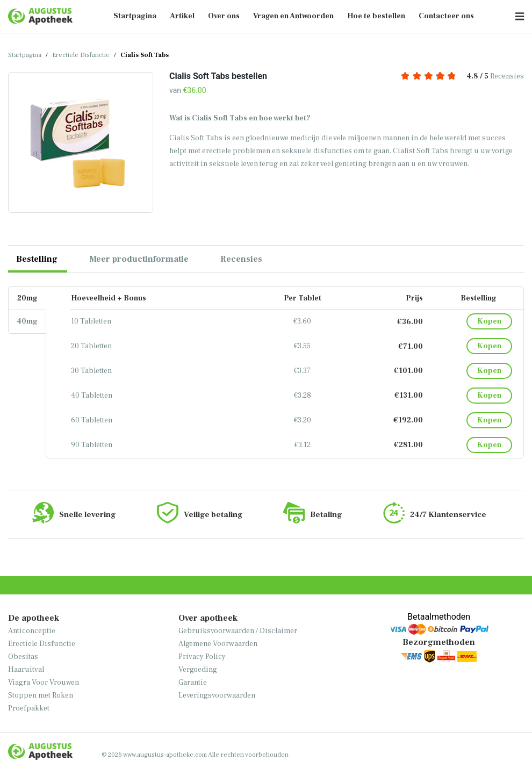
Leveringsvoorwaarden (217, 695)
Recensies (462, 77)
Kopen (489, 321)
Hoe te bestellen (376, 16)
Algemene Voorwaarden (218, 644)
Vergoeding (198, 670)
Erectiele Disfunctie (81, 55)
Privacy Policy (202, 657)
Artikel (182, 16)
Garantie (193, 683)
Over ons (224, 16)
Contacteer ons (446, 16)
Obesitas (23, 657)
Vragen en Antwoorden (293, 16)
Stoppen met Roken (41, 695)
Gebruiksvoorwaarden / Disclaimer (238, 631)
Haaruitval (26, 670)
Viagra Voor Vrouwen (44, 683)
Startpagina (135, 16)
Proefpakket (29, 708)
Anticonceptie (32, 631)
